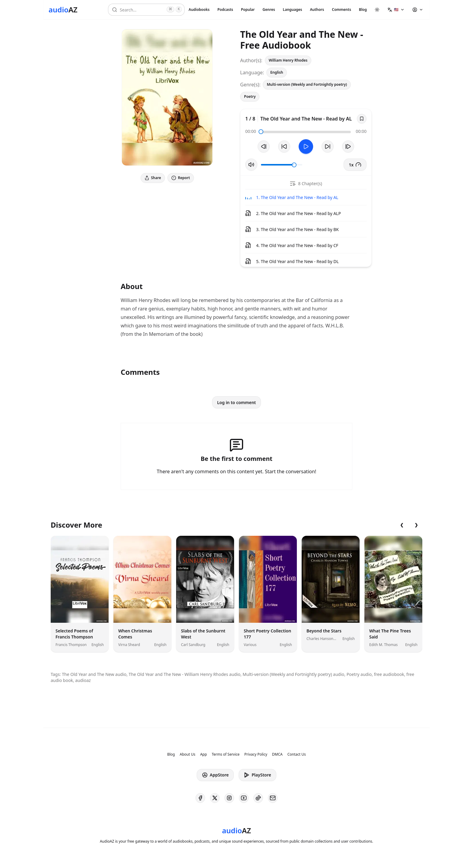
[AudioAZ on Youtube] (244, 798)
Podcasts (225, 10)
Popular (248, 10)
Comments (341, 10)
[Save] (362, 119)
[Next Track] (348, 146)
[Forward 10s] (328, 146)
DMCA (277, 754)
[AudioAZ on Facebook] (200, 798)
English (277, 72)
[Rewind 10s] (284, 146)
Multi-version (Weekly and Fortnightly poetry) (307, 84)
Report (181, 178)
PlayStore (257, 775)
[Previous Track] (264, 146)
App (203, 754)
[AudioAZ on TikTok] (258, 798)
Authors (317, 10)
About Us (188, 754)
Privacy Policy (256, 754)
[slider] (261, 132)
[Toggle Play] (306, 146)
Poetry (250, 96)
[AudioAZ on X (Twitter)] (215, 798)
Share (153, 178)
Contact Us (297, 754)
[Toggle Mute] (251, 165)
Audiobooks (199, 10)
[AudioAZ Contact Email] (273, 798)
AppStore (215, 775)
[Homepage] (63, 10)
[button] (396, 10)
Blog (363, 10)
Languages (293, 10)
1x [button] (355, 165)
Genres (269, 10)
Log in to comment (237, 402)
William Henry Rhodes (288, 60)
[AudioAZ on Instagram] (229, 798)
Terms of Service (226, 754)
